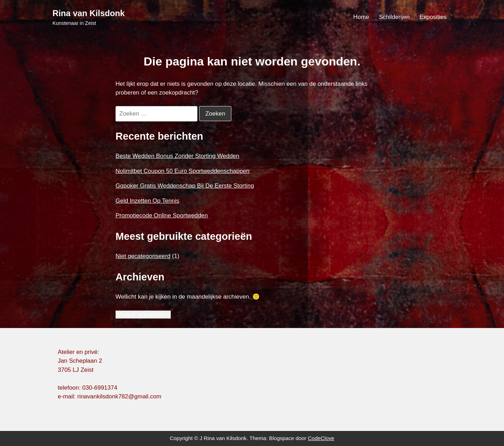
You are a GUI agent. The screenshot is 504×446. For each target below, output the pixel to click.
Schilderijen (394, 17)
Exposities (433, 17)
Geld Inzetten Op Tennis (147, 201)
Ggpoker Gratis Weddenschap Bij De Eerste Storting (185, 186)
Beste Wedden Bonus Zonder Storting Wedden (177, 156)
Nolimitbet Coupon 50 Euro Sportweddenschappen (183, 171)
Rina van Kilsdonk (89, 13)
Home (361, 17)
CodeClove (321, 438)
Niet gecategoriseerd (143, 256)
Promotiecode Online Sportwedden (162, 215)
